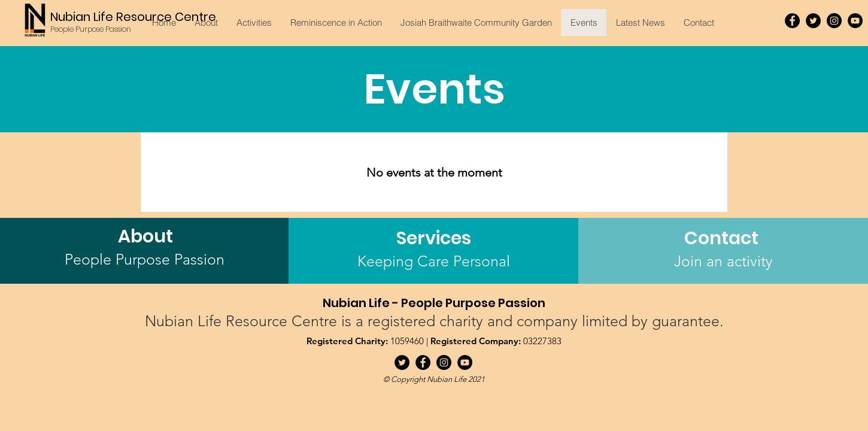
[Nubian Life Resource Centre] (134, 16)
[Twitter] (813, 21)
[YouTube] (855, 21)
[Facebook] (792, 21)
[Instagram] (834, 21)
